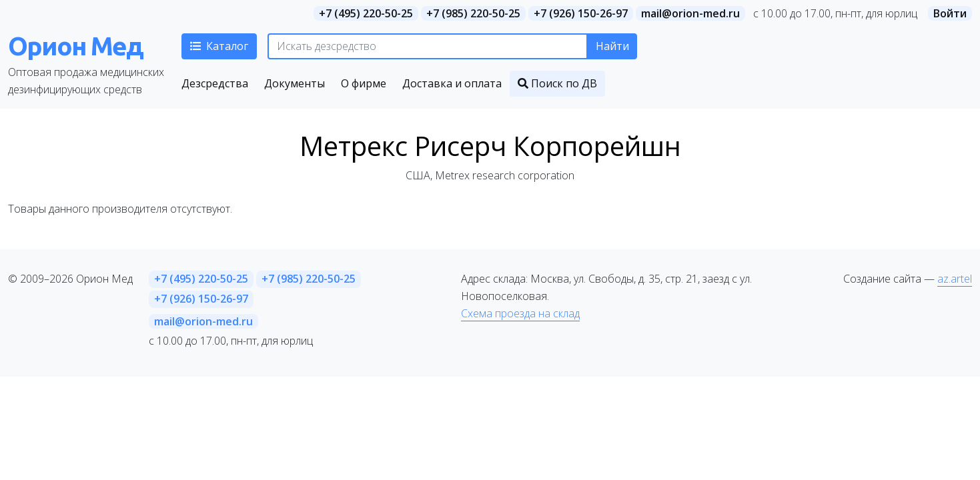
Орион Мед (75, 46)
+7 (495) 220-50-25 (366, 13)
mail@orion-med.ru (690, 13)
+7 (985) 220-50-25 (473, 13)
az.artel (955, 279)
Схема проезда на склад (520, 313)
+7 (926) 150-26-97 (581, 13)
